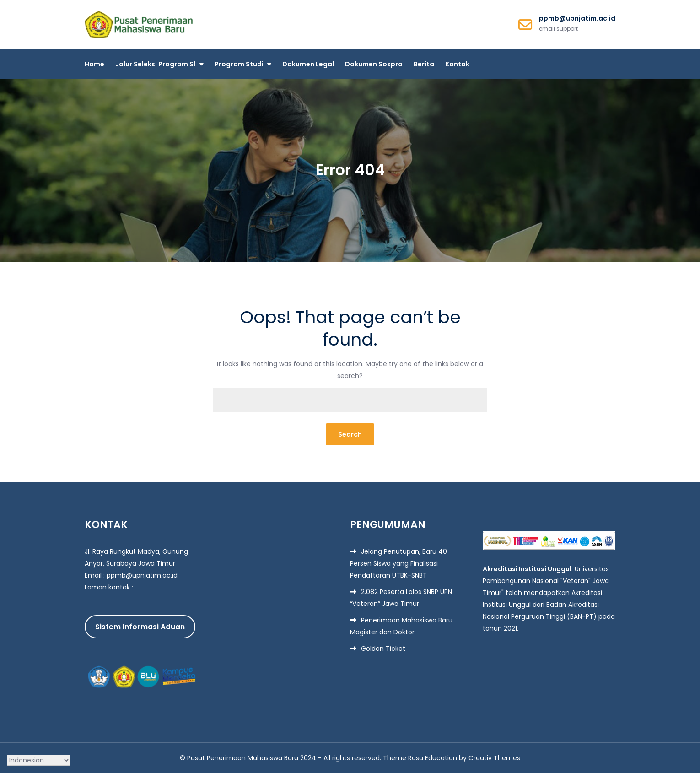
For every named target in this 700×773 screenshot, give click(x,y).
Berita (424, 64)
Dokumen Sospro (374, 64)
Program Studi (239, 64)
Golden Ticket (383, 649)
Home (94, 64)
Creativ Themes (494, 758)
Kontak (457, 64)
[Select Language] (39, 760)
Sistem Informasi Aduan (140, 627)
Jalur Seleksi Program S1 (156, 64)
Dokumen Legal (308, 64)
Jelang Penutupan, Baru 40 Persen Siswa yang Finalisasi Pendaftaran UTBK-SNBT (398, 563)
